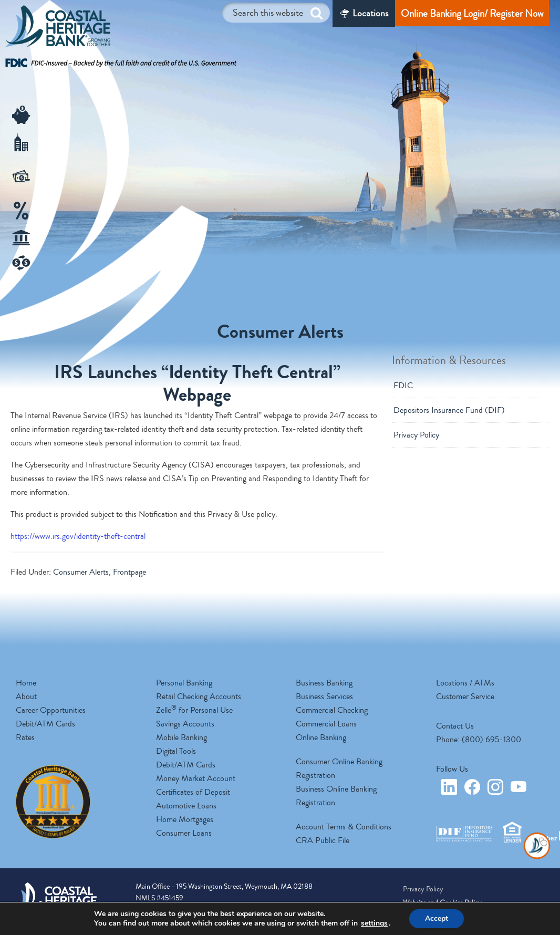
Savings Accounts (185, 724)
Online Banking (321, 737)
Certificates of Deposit (193, 792)
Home (26, 683)
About (26, 697)
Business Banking (324, 683)
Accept (437, 918)
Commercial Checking (332, 710)
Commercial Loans (326, 724)
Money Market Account (196, 778)
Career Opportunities (51, 710)
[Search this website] (276, 13)
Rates (25, 737)
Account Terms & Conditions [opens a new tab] (344, 827)
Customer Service (465, 697)
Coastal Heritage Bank (58, 29)
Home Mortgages (185, 819)
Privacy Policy (416, 435)
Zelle (49, 264)
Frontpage (129, 572)
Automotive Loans (186, 806)
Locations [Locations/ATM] (370, 13)
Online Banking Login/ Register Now (472, 13)
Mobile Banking (182, 737)
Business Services (324, 697)
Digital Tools (176, 751)
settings (374, 923)
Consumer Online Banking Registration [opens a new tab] (339, 768)
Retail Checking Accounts (199, 697)
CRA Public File (323, 840)
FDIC (403, 386)
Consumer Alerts (81, 572)
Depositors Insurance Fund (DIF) (449, 410)
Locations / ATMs (465, 683)
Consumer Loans (184, 833)
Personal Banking (184, 683)
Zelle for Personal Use (194, 710)
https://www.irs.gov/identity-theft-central (78, 536)
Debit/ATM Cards (45, 724)
